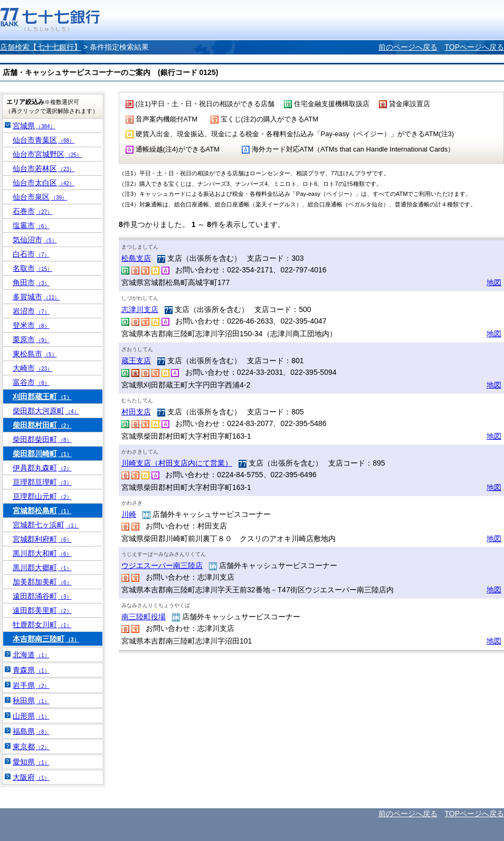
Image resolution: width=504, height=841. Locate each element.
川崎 (129, 514)
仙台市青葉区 (44, 140)
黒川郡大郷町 (42, 568)
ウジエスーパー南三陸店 (162, 565)
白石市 (31, 254)
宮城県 (34, 126)
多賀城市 (36, 297)
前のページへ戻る (408, 47)
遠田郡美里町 (42, 610)
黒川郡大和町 (42, 553)
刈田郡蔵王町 (42, 396)
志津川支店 (140, 309)
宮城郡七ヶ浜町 (46, 525)
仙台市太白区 (44, 183)
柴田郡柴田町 (42, 439)
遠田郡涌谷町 (42, 596)
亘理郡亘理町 (42, 482)
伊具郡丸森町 (42, 468)
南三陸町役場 (144, 617)
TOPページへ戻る (474, 47)
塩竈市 (31, 225)
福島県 (31, 731)
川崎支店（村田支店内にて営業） (177, 463)
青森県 (31, 670)
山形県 (31, 716)
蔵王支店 (136, 361)
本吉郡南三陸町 (46, 639)
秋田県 (31, 701)
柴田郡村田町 (42, 425)
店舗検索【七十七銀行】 (41, 47)
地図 (494, 282)
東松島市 (35, 354)
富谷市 (31, 382)
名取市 (32, 268)
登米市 (31, 325)
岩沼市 (31, 311)
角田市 (31, 282)
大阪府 (31, 777)
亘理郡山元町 (42, 496)
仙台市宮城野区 (47, 154)
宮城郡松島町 (42, 511)
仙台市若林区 (44, 168)
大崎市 (32, 368)
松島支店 (136, 258)
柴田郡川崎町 (42, 453)
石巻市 (32, 211)
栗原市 (31, 339)
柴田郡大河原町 (46, 411)
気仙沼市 (35, 240)
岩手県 (31, 685)
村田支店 (136, 412)
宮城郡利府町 (42, 539)
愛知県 (31, 762)
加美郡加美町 (42, 582)
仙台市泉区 (40, 197)
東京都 (31, 746)
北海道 (31, 655)
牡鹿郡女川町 (42, 625)
